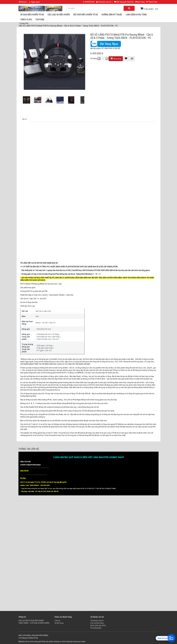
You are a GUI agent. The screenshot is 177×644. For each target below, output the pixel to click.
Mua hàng (116, 58)
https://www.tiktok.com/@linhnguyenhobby (34, 475)
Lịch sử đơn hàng (97, 623)
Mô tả (24, 119)
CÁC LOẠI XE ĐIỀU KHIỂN (59, 15)
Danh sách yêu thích (98, 625)
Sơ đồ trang (59, 623)
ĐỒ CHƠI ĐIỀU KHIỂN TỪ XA (86, 15)
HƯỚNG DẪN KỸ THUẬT (112, 15)
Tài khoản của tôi (97, 621)
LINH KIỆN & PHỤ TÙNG (136, 15)
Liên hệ (57, 621)
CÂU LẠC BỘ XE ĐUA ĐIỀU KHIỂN (31, 621)
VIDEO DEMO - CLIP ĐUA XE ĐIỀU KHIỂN (34, 623)
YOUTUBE (40, 19)
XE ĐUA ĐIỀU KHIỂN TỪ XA (32, 15)
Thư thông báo (96, 628)
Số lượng (94, 58)
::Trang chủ (23, 23)
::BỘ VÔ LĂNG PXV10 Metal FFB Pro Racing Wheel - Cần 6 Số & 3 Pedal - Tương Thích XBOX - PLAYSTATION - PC (68, 26)
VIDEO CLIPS (26, 19)
